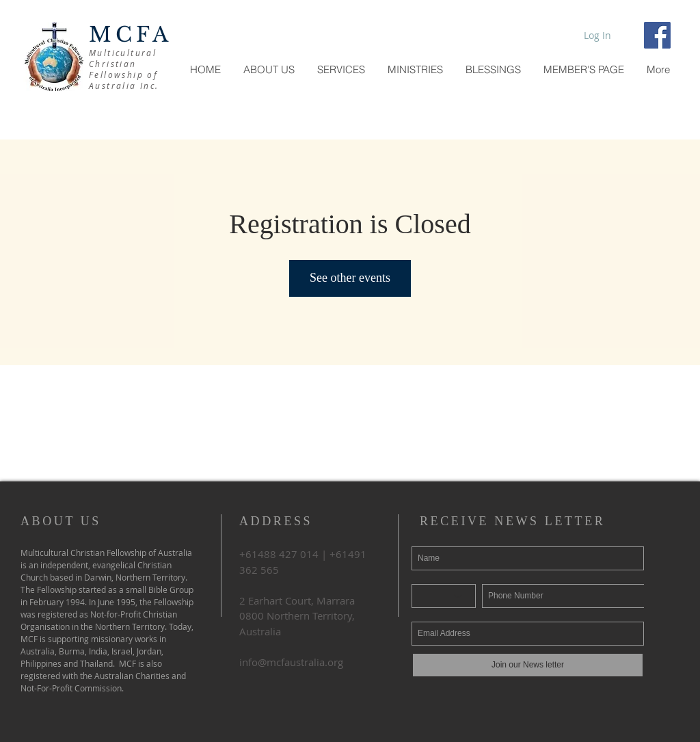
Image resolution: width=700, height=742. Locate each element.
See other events (350, 278)
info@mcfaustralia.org (291, 662)
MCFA (131, 35)
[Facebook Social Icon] (657, 35)
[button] (583, 69)
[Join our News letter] (528, 665)
